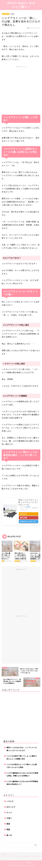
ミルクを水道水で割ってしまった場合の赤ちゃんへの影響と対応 (22, 757)
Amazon (24, 514)
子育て (9, 818)
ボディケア (6, 14)
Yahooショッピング (28, 521)
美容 (8, 824)
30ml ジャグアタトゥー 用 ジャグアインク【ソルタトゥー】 (28, 502)
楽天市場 (24, 518)
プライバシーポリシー (17, 863)
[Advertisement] (21, 89)
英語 (8, 829)
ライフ (9, 813)
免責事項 (29, 863)
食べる (9, 835)
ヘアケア (10, 801)
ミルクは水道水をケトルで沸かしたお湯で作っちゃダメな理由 (22, 766)
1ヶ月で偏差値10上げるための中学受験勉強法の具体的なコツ (22, 783)
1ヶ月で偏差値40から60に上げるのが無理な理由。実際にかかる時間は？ (22, 774)
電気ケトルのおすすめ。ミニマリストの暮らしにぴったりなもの (22, 749)
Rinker (28, 507)
